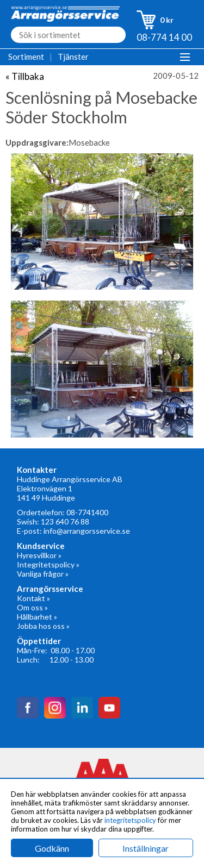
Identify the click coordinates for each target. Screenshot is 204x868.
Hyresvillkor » (39, 555)
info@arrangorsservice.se (87, 531)
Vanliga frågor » (43, 574)
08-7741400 (87, 512)
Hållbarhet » (37, 617)
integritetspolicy (130, 820)
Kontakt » (33, 598)
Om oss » (32, 607)
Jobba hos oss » (43, 626)
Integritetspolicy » (48, 564)
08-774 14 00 (164, 37)
